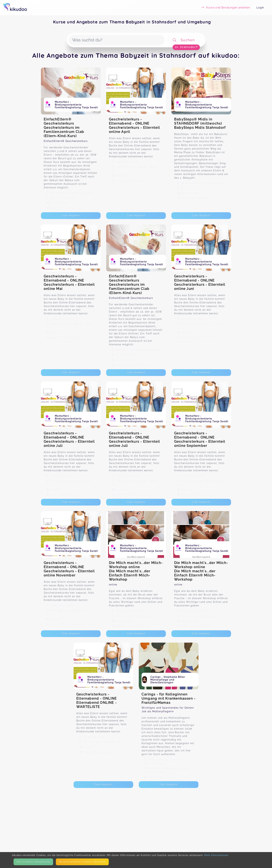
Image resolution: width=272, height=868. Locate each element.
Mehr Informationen (216, 855)
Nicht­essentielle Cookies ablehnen (82, 862)
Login (260, 8)
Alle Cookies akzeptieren (33, 862)
